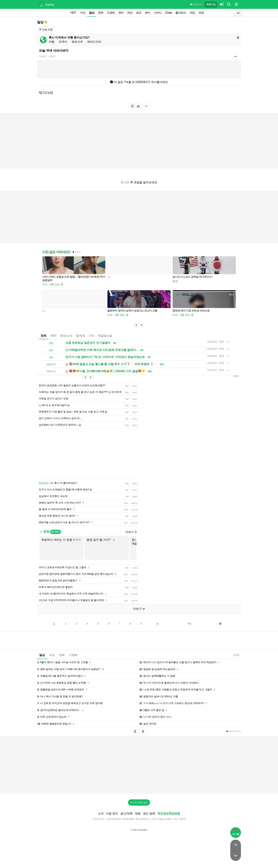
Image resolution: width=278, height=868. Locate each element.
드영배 (111, 13)
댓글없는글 (105, 336)
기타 (91, 336)
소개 (101, 813)
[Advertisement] (139, 765)
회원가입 (211, 4)
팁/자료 (80, 336)
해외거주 (77, 42)
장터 (121, 13)
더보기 (131, 532)
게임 (192, 13)
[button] (136, 325)
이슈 (83, 13)
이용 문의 (112, 813)
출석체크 (181, 13)
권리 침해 (149, 813)
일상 (92, 13)
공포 (139, 13)
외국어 (63, 42)
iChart (169, 13)
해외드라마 (94, 42)
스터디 (158, 13)
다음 (189, 624)
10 (157, 624)
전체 (43, 336)
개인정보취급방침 (169, 813)
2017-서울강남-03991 (162, 819)
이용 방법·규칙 (196, 4)
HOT (73, 13)
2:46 (236, 655)
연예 (101, 13)
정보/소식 (66, 336)
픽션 (130, 13)
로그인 (125, 182)
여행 (52, 42)
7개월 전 (42, 56)
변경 (201, 13)
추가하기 (56, 532)
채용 (138, 813)
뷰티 (148, 13)
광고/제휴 (126, 813)
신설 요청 (46, 29)
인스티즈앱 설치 (139, 802)
